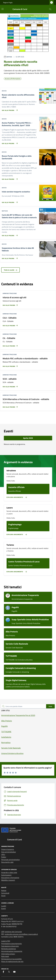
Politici (4, 857)
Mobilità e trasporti (8, 880)
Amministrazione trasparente (12, 951)
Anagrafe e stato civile (9, 872)
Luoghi (4, 906)
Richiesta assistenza (9, 949)
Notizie (4, 890)
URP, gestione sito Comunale (12, 932)
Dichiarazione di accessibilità (11, 959)
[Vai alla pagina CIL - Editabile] (11, 345)
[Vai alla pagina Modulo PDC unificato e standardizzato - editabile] (11, 365)
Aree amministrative (9, 852)
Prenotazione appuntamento (12, 944)
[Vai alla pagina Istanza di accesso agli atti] (11, 304)
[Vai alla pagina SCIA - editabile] (11, 386)
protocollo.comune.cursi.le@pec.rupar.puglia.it (21, 934)
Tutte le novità (10, 270)
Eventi (4, 908)
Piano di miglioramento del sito (12, 961)
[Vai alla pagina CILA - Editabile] (11, 325)
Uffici (3, 854)
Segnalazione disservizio (10, 946)
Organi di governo (8, 849)
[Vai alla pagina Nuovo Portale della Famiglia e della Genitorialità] (9, 178)
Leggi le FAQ (6, 941)
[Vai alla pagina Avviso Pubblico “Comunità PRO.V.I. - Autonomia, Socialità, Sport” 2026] (9, 142)
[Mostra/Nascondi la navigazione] (3, 9)
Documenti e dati (7, 862)
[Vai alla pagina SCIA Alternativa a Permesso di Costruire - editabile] (11, 406)
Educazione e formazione (10, 878)
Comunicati (5, 893)
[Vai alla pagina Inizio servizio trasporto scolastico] (9, 201)
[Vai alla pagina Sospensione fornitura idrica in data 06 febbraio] (9, 257)
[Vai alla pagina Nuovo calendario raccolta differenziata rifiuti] (9, 109)
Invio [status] (50, 706)
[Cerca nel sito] (50, 9)
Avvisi (3, 896)
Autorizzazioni (6, 875)
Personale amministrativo (10, 860)
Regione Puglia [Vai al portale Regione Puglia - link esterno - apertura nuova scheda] (8, 3)
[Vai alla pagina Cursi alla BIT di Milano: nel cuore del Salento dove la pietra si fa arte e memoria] (9, 235)
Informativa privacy (8, 954)
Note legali (5, 956)
